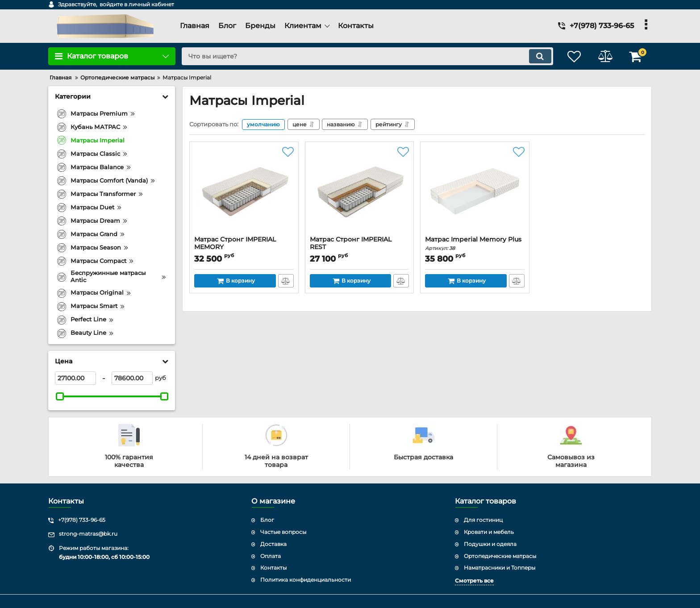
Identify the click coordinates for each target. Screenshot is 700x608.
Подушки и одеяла (490, 544)
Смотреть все (474, 581)
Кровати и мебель (489, 532)
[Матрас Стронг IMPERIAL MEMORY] (244, 191)
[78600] (132, 378)
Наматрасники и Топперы (500, 568)
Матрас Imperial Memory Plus (475, 244)
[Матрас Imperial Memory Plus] (475, 191)
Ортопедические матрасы (500, 556)
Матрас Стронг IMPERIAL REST (360, 247)
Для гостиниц (483, 520)
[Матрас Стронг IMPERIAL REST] (360, 191)
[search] (367, 56)
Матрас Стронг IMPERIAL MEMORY (244, 247)
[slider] (60, 396)
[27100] (75, 378)
